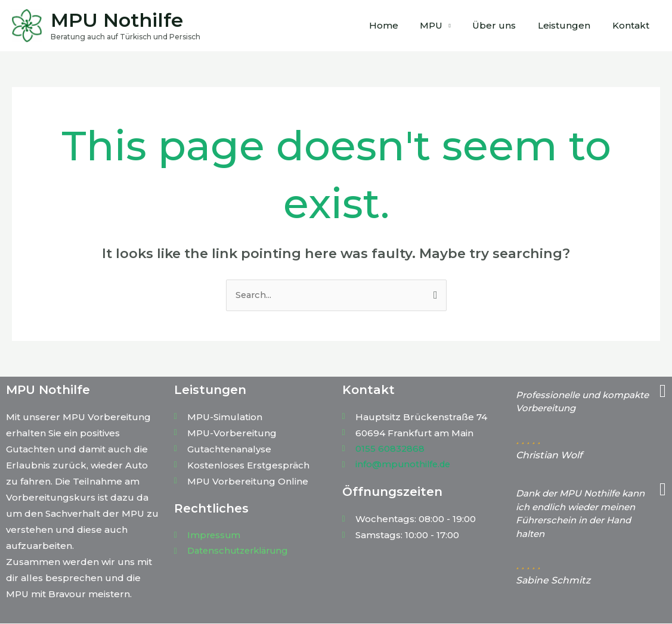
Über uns (504, 25)
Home (402, 25)
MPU (445, 25)
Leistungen (570, 25)
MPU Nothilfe (117, 20)
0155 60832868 (390, 449)
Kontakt (633, 25)
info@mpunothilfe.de (405, 465)
